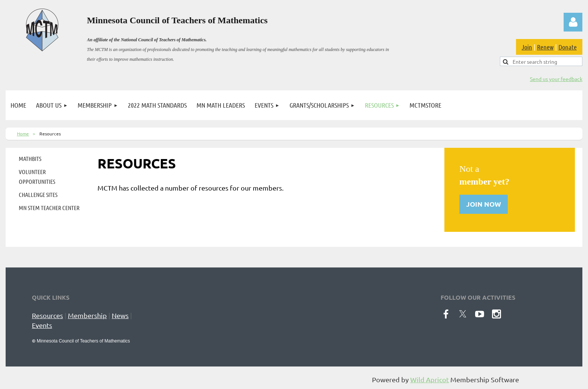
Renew (545, 47)
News (120, 315)
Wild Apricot (430, 379)
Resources (47, 315)
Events (42, 325)
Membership (87, 315)
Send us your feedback (556, 79)
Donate (568, 47)
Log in (573, 22)
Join (527, 47)
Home (23, 134)
